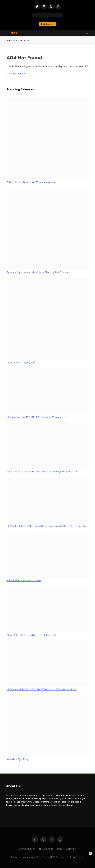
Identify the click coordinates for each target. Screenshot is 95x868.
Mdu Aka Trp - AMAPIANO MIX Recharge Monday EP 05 (37, 417)
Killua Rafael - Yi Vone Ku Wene (24, 580)
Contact (71, 849)
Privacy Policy (27, 849)
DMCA (60, 849)
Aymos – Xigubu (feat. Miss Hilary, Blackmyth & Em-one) (38, 272)
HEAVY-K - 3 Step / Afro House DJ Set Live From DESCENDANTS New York (47, 526)
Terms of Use (46, 849)
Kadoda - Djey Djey (17, 759)
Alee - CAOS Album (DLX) (21, 363)
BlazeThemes (77, 857)
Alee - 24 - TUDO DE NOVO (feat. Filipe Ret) (31, 635)
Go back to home (16, 74)
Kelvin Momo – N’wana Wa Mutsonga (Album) (32, 182)
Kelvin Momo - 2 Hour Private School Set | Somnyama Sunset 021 (42, 472)
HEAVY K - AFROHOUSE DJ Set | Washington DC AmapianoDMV (42, 689)
